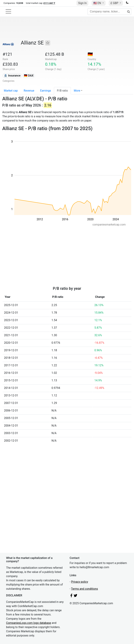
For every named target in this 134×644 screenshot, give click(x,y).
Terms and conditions (84, 589)
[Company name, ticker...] (109, 12)
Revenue (29, 91)
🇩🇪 (90, 54)
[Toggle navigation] (8, 11)
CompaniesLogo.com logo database (29, 623)
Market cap (11, 91)
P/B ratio (62, 91)
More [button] (77, 91)
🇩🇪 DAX (29, 76)
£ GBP (115, 3)
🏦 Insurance (12, 76)
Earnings (46, 91)
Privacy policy (80, 582)
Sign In (82, 3)
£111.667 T (49, 3)
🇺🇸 (98, 3)
